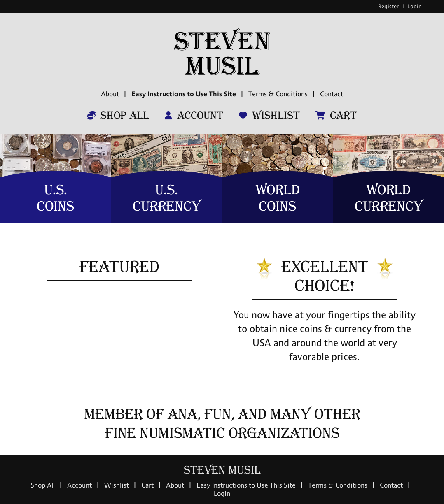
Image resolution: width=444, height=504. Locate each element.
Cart (336, 116)
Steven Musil (222, 470)
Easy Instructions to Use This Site (184, 94)
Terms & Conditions (278, 94)
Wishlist (269, 116)
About (110, 94)
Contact (332, 94)
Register (388, 6)
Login (415, 6)
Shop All (118, 116)
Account (194, 116)
